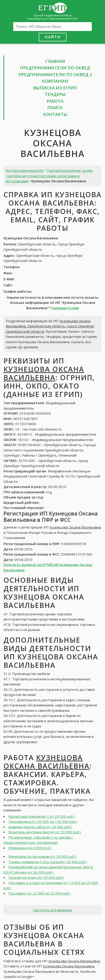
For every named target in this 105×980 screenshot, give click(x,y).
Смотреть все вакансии (53, 910)
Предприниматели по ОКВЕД (55, 68)
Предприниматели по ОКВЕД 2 (55, 75)
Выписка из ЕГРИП (55, 88)
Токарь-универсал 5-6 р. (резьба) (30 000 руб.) (48, 862)
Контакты (55, 114)
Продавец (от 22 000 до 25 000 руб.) (39, 893)
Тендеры (55, 94)
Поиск (55, 108)
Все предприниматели (25, 170)
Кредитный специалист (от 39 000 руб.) (42, 816)
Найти (53, 37)
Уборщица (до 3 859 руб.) (30, 848)
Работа (55, 101)
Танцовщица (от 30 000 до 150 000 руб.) (43, 821)
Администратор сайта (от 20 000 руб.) (40, 827)
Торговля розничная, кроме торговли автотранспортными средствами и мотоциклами (49, 176)
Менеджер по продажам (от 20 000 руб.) (42, 856)
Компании (55, 81)
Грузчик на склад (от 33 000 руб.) (36, 877)
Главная (55, 61)
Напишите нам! (65, 308)
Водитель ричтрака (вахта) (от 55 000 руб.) (45, 832)
